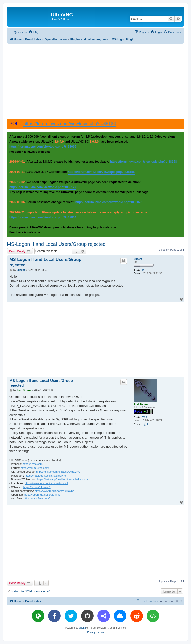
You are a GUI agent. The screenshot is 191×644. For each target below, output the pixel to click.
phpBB (83, 628)
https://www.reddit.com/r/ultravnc (54, 491)
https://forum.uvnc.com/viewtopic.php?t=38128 (70, 124)
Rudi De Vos (141, 404)
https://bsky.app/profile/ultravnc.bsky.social (63, 479)
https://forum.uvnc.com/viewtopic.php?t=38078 (109, 202)
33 (143, 271)
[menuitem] (33, 32)
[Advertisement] (99, 81)
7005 (144, 417)
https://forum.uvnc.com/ (35, 468)
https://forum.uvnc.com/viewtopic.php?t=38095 (43, 147)
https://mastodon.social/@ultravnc (45, 476)
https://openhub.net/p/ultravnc (42, 495)
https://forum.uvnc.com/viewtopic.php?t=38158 (143, 162)
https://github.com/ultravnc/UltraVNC (58, 472)
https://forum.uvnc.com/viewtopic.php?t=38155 (101, 172)
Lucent (138, 259)
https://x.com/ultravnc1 (37, 487)
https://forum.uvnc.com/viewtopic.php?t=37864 (43, 217)
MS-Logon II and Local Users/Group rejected (56, 244)
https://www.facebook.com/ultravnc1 (46, 483)
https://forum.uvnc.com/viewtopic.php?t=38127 (43, 187)
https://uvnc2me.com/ (37, 498)
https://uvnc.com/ (33, 464)
